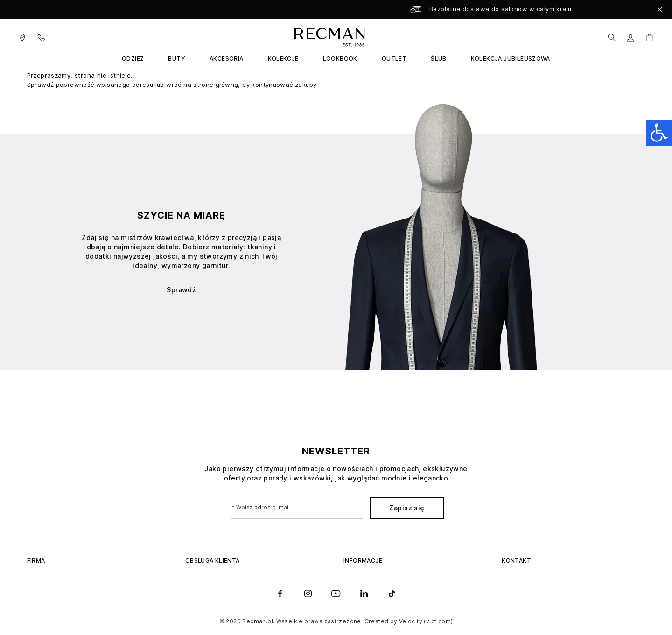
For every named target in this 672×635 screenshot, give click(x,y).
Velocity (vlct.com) (426, 621)
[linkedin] (364, 593)
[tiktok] (392, 593)
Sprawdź (181, 290)
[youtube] (336, 593)
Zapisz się (407, 508)
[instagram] (308, 593)
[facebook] (280, 593)
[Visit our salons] (22, 37)
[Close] (660, 9)
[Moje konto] (631, 38)
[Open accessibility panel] (659, 133)
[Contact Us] (47, 37)
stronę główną (216, 85)
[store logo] (328, 37)
